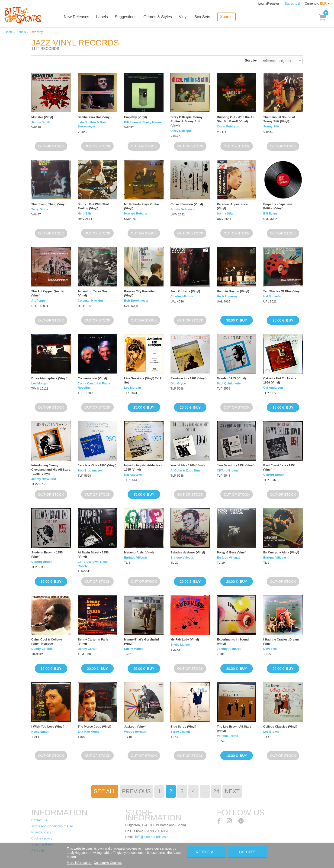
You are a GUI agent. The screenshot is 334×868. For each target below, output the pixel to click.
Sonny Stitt (271, 126)
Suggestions (126, 17)
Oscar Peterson (228, 126)
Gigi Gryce (178, 383)
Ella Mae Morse (89, 732)
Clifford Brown (227, 470)
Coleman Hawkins (91, 301)
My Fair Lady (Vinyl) (185, 639)
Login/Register (269, 3)
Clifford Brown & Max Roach (93, 564)
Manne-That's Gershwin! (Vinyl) (141, 642)
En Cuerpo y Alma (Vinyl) (281, 552)
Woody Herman (135, 732)
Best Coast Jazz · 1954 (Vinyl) (279, 467)
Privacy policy (41, 832)
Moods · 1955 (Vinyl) (231, 378)
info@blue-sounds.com (152, 837)
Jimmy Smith (41, 122)
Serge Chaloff (180, 732)
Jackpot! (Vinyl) (135, 727)
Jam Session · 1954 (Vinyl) (236, 465)
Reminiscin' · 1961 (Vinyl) (188, 378)
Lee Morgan (40, 383)
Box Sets (202, 17)
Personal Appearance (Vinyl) (232, 206)
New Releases (77, 17)
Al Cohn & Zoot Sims (185, 470)
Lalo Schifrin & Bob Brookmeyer (92, 124)
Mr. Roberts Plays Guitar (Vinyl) (142, 206)
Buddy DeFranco (183, 209)
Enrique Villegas (136, 558)
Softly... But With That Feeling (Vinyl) (93, 206)
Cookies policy (42, 838)
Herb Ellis (85, 213)
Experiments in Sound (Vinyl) (233, 642)
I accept (248, 852)
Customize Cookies (108, 863)
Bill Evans (270, 213)
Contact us (39, 820)
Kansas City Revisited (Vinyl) (140, 293)
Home (9, 32)
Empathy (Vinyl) (135, 117)
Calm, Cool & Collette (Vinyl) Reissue (47, 642)
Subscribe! (292, 3)
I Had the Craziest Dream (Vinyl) (281, 642)
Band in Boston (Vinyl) (233, 291)
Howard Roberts (136, 213)
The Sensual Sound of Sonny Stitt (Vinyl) (279, 119)
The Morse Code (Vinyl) (94, 727)
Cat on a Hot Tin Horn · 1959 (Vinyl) (280, 380)
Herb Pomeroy (227, 296)
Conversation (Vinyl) (92, 378)
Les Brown (271, 732)
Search (226, 17)
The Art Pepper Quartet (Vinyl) (48, 293)
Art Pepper (39, 301)
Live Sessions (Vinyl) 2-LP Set (143, 380)
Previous (136, 791)
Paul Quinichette (229, 383)
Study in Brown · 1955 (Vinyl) (47, 554)
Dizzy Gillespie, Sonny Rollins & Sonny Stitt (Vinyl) (186, 121)
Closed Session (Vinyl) (187, 204)
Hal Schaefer (272, 296)
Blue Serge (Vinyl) (183, 727)
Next (232, 791)
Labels (102, 17)
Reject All (207, 852)
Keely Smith (40, 732)
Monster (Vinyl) (42, 117)
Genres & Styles (158, 17)
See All (105, 791)
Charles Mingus (182, 296)
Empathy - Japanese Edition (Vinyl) (278, 206)
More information (79, 863)
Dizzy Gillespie (181, 131)
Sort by (251, 60)
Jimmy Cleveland (44, 479)
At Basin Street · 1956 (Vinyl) (93, 554)
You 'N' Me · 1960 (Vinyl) (188, 465)
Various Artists (227, 736)
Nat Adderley (133, 475)
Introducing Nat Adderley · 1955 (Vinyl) (143, 467)
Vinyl (183, 17)
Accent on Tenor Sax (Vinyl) (93, 293)
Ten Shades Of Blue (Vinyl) (282, 291)
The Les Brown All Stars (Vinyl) (234, 729)
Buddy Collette (42, 649)
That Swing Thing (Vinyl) (49, 204)
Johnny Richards (229, 649)
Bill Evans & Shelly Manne (143, 122)
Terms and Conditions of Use (52, 826)
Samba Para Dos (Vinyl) (95, 117)
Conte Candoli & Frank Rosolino (94, 385)
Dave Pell (270, 649)
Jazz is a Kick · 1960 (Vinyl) (97, 465)
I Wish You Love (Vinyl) (48, 727)
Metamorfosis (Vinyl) (139, 552)
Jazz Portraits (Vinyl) (185, 291)
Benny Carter (87, 649)
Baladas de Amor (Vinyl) (188, 552)
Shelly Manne (134, 649)
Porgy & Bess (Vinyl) (232, 552)
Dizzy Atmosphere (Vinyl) (49, 378)
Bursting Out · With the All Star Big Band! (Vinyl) (236, 119)
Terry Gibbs (40, 209)
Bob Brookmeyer (136, 301)
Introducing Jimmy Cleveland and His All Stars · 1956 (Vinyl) (51, 470)
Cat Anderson (273, 388)
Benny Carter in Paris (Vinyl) (93, 642)
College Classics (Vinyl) (280, 727)
